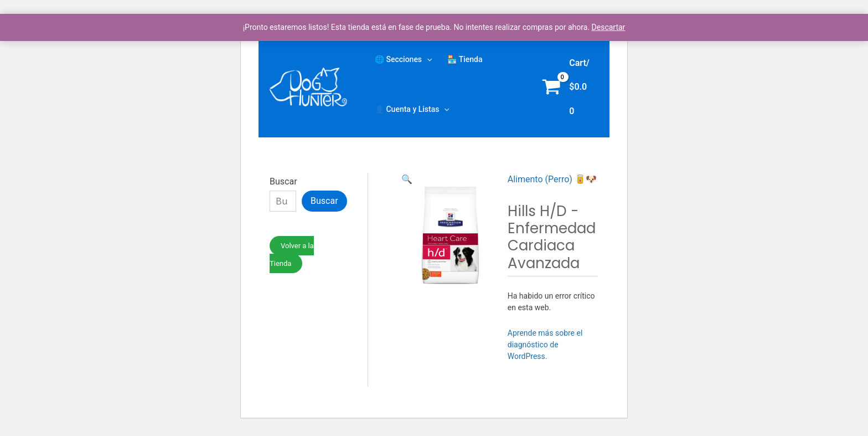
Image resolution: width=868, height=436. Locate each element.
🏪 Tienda (465, 59)
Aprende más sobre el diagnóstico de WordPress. (545, 345)
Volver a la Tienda (292, 255)
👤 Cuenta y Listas (412, 109)
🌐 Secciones (403, 59)
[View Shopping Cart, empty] (568, 87)
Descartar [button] (609, 27)
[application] (427, 59)
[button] (407, 179)
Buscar (283, 181)
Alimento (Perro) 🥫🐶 (552, 179)
